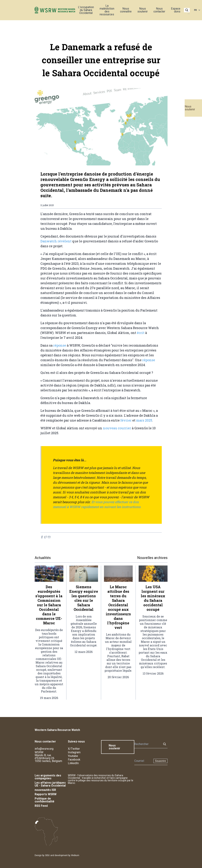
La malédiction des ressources (107, 10)
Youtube (73, 756)
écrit (141, 333)
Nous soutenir (190, 108)
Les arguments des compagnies (48, 777)
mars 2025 (144, 420)
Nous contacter (159, 10)
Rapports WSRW (46, 794)
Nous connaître (126, 10)
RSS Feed (41, 806)
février (126, 420)
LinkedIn (73, 763)
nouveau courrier (117, 428)
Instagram (74, 752)
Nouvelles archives (152, 558)
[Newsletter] (143, 761)
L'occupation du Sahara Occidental (86, 10)
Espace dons (176, 10)
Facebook (74, 760)
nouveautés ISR (45, 790)
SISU (47, 855)
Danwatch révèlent (56, 241)
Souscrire (160, 761)
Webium (75, 855)
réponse (59, 345)
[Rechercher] (147, 744)
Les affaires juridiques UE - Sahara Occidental (50, 784)
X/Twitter (74, 749)
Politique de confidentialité (44, 800)
